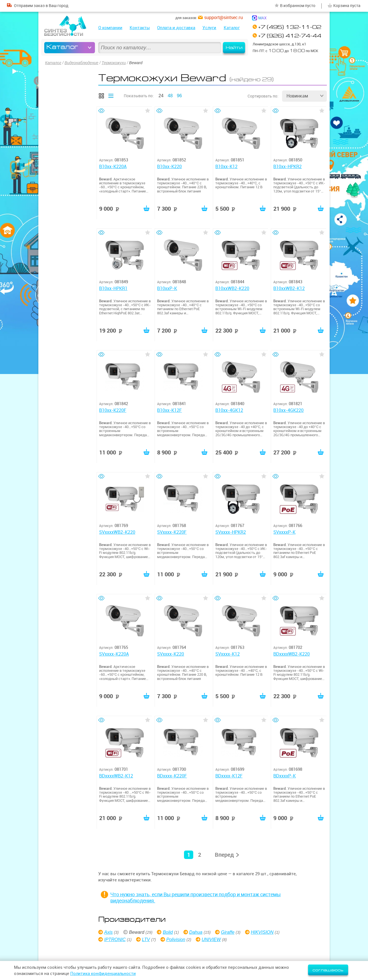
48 (170, 96)
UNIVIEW (211, 940)
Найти (234, 48)
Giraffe (228, 932)
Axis (108, 932)
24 (161, 96)
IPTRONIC (115, 940)
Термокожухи (114, 63)
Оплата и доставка (176, 28)
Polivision (176, 940)
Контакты (140, 28)
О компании (110, 28)
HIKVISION (262, 932)
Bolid (168, 932)
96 (180, 96)
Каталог (232, 28)
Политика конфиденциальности (103, 973)
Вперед (224, 855)
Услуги (209, 28)
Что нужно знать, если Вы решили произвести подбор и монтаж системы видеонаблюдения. (195, 897)
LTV (146, 940)
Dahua (196, 932)
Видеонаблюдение (81, 63)
